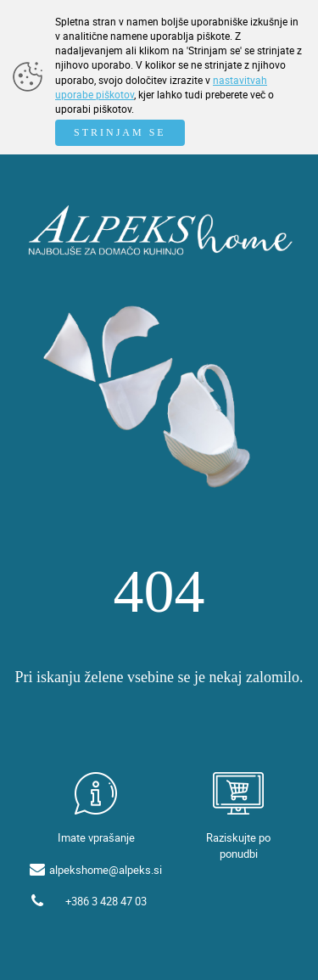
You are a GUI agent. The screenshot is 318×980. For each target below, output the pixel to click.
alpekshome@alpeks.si (106, 870)
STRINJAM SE (120, 132)
